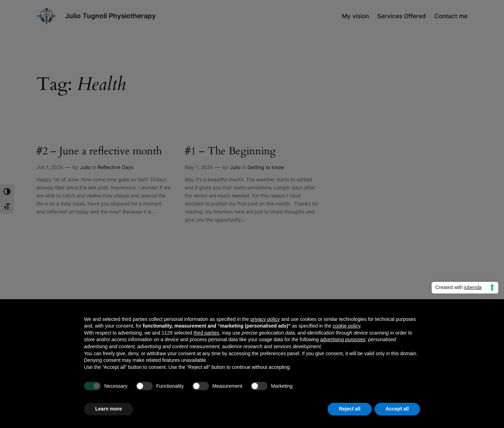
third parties (206, 333)
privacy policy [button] (265, 319)
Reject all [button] (349, 409)
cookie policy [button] (346, 326)
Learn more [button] (108, 409)
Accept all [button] (397, 409)
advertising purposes (343, 339)
